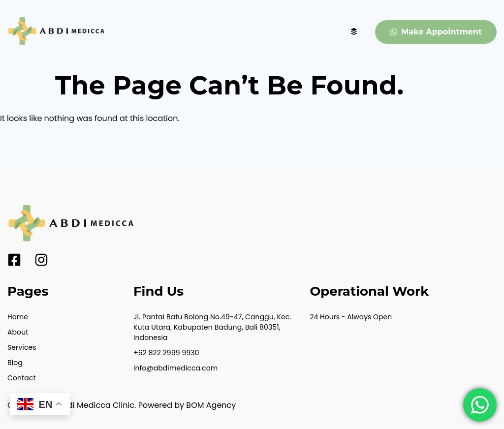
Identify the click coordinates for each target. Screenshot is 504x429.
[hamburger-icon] (354, 32)
